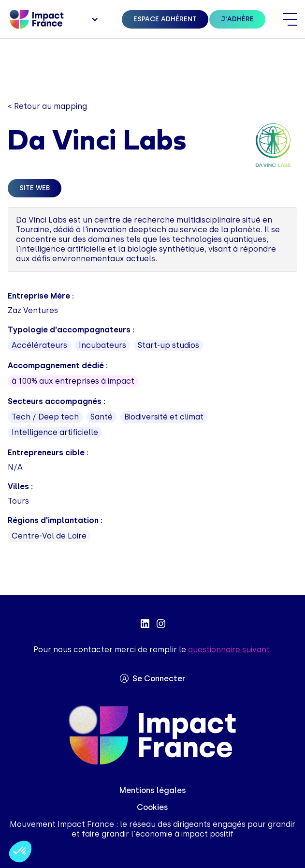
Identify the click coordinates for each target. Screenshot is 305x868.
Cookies (152, 807)
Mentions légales (153, 790)
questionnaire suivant (229, 650)
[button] (94, 19)
